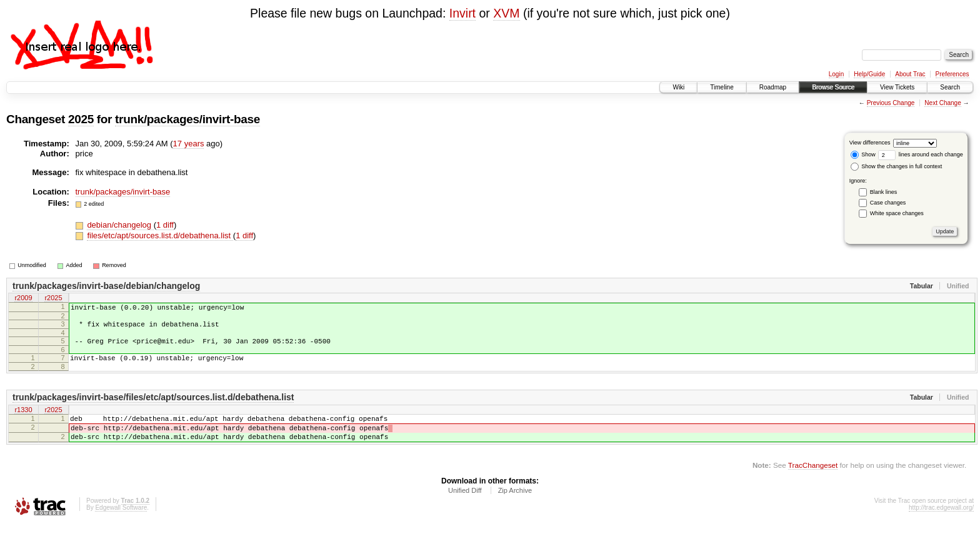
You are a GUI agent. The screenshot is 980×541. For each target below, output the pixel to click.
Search (950, 87)
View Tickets (897, 87)
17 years (189, 144)
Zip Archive (515, 507)
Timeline (722, 87)
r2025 (53, 299)
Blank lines (884, 192)
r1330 (23, 420)
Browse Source (833, 87)
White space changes (897, 213)
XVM (506, 13)
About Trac (910, 74)
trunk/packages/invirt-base (187, 119)
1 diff (165, 225)
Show (863, 154)
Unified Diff (465, 507)
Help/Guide (869, 74)
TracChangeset (813, 482)
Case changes (888, 203)
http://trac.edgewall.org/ (941, 524)
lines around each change (921, 154)
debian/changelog (120, 225)
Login (836, 74)
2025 (81, 119)
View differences (870, 143)
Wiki (678, 87)
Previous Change (891, 103)
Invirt (462, 13)
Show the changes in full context (897, 166)
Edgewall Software (121, 524)
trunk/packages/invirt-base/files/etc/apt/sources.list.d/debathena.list (153, 407)
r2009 (23, 299)
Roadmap (773, 87)
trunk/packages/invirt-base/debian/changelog (106, 286)
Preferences (952, 74)
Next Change (942, 103)
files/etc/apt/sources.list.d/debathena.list (160, 235)
